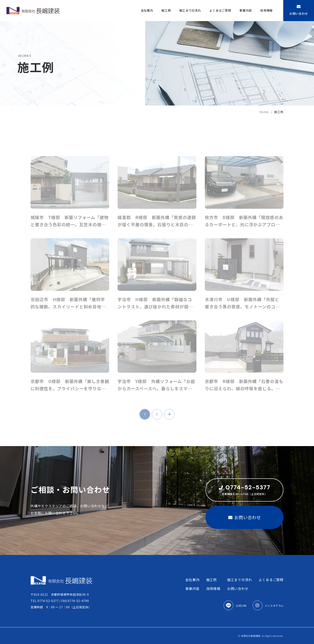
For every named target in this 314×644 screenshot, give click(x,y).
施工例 (166, 10)
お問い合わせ (299, 10)
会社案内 (147, 10)
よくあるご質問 (220, 10)
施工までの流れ (190, 10)
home (264, 112)
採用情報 (266, 10)
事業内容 (246, 10)
